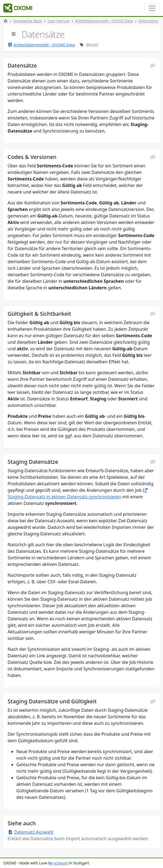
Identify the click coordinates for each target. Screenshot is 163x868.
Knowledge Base (28, 21)
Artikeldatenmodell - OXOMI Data (104, 21)
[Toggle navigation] (152, 8)
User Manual (59, 21)
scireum (61, 863)
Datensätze (148, 21)
